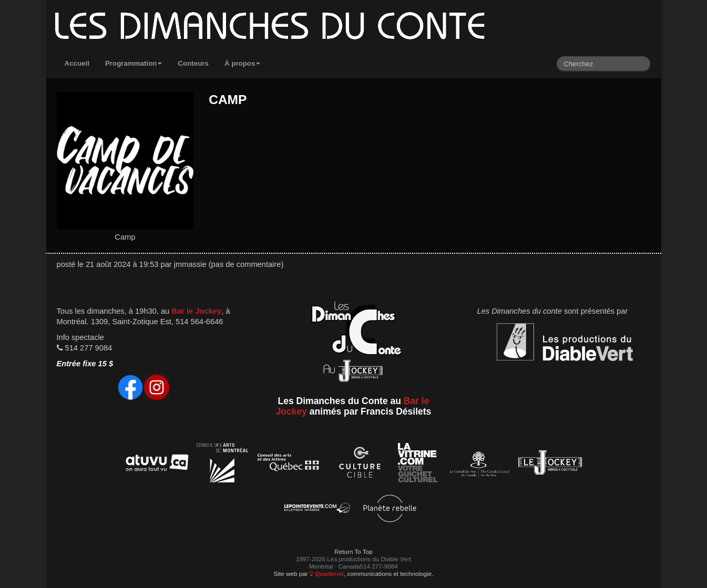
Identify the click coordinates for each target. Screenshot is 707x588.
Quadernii (327, 574)
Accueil (77, 63)
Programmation (134, 63)
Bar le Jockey (196, 311)
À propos (243, 63)
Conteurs (193, 63)
